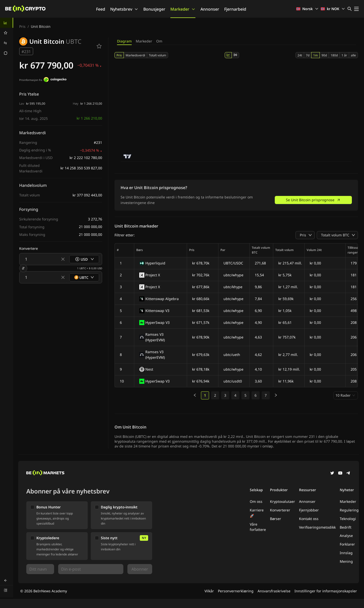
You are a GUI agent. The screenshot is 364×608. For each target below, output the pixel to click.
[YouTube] (340, 474)
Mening (346, 561)
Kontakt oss (309, 519)
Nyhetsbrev (124, 9)
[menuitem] (7, 23)
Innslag (346, 553)
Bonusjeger (154, 9)
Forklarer (347, 544)
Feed (101, 9)
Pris (22, 26)
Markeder (183, 9)
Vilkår (209, 591)
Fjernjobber (309, 510)
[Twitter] (332, 474)
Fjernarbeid (235, 9)
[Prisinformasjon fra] (55, 80)
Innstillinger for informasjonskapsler (326, 591)
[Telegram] (348, 474)
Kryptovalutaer (282, 501)
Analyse (346, 536)
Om (159, 41)
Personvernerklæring (236, 591)
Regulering (349, 510)
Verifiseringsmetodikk (317, 527)
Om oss (256, 501)
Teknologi (348, 519)
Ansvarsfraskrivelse (274, 591)
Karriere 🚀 (257, 513)
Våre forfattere (258, 527)
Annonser (210, 9)
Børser (276, 519)
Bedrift (346, 527)
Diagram (124, 41)
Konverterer (280, 510)
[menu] (7, 38)
